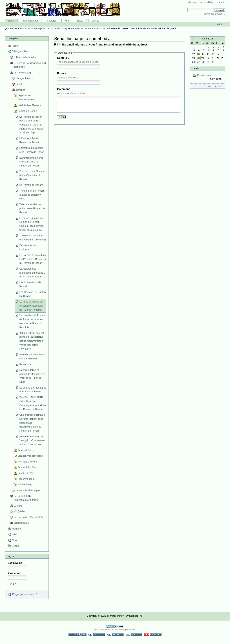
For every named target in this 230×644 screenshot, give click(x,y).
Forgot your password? (23, 594)
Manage (52, 21)
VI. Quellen (20, 511)
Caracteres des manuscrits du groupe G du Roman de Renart (33, 273)
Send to (62, 58)
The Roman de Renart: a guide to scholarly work (32, 195)
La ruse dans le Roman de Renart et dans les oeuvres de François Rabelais (32, 321)
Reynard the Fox (27, 467)
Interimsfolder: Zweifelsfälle (29, 517)
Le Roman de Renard (31, 185)
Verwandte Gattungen (28, 490)
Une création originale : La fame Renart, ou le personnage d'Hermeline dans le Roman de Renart (32, 423)
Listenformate (21, 523)
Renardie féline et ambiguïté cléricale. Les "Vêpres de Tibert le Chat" (32, 376)
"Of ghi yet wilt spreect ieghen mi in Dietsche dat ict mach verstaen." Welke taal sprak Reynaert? (32, 341)
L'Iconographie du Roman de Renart (29, 140)
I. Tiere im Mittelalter (25, 57)
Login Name (15, 563)
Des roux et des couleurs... (28, 247)
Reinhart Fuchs (26, 450)
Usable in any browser (153, 635)
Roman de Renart (93, 28)
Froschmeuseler (26, 479)
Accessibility (207, 2)
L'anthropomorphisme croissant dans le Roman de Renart (31, 162)
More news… (215, 86)
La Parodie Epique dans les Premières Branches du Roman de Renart (33, 259)
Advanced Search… (214, 14)
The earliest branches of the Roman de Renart (33, 238)
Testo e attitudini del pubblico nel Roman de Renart (32, 208)
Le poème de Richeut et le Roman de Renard (32, 390)
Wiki (67, 21)
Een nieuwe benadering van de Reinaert (32, 357)
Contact (220, 2)
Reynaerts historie (28, 462)
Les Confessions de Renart (30, 284)
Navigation (13, 38)
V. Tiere (18, 506)
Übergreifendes (24, 78)
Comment (63, 89)
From (60, 73)
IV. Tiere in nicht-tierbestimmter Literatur (26, 498)
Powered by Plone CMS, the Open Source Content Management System (115, 626)
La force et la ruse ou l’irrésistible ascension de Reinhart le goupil (31, 306)
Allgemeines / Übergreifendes (26, 97)
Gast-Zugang (207, 77)
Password (14, 573)
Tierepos (76, 28)
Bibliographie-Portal (63, 10)
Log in (220, 24)
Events (95, 21)
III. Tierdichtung (59, 28)
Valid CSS (134, 635)
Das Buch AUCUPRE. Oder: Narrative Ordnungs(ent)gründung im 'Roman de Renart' (33, 403)
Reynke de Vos (26, 473)
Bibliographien (31, 21)
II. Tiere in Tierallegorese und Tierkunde (30, 65)
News (80, 21)
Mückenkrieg (25, 484)
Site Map (193, 2)
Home (11, 21)
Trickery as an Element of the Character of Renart (32, 175)
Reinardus (25, 364)
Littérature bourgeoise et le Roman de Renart (32, 150)
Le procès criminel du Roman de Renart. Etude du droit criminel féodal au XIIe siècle (32, 224)
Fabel (19, 84)
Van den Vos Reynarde (30, 456)
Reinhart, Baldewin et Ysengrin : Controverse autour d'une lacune (32, 440)
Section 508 (77, 635)
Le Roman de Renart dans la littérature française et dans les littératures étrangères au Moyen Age (31, 125)
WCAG (96, 635)
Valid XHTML (115, 635)
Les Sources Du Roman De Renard (32, 294)
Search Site (187, 8)
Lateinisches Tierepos (30, 105)
